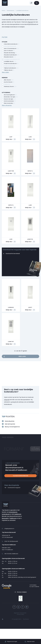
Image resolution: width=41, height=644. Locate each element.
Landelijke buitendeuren (12, 59)
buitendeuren (6, 529)
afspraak (30, 22)
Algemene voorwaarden (20, 628)
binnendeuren (13, 527)
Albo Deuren (9, 80)
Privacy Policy (20, 630)
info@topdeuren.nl (8, 544)
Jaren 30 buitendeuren (11, 48)
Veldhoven (13, 534)
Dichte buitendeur (10, 101)
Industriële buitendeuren (12, 44)
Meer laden (22, 372)
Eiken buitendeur (9, 103)
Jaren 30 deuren (9, 51)
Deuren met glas (10, 99)
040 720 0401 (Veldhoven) (10, 569)
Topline (7, 84)
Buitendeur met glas (11, 97)
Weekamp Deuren (10, 86)
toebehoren (18, 529)
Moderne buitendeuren (11, 64)
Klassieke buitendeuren (12, 55)
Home (3, 11)
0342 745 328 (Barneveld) (10, 557)
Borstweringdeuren (10, 95)
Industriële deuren (10, 46)
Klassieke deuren (10, 57)
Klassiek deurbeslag (10, 53)
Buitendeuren (11, 11)
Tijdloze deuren (9, 70)
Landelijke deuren (10, 61)
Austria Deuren (9, 82)
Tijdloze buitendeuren (11, 68)
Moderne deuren (9, 66)
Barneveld (5, 534)
